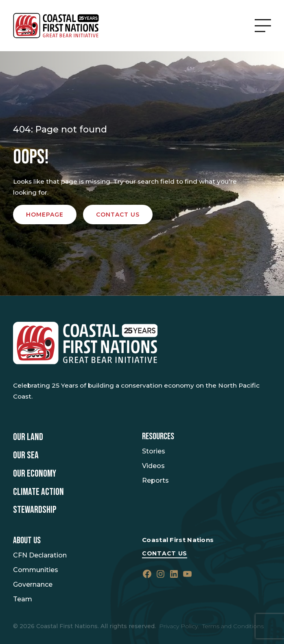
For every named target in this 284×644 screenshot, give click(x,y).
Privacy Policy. (179, 626)
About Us (27, 541)
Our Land (28, 437)
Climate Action (38, 492)
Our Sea (26, 455)
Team (23, 599)
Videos (153, 466)
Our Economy (35, 474)
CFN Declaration (40, 555)
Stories (154, 451)
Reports (155, 480)
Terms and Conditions (233, 626)
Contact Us (165, 553)
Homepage (45, 215)
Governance (33, 584)
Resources (158, 437)
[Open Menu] (263, 26)
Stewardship (35, 510)
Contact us (118, 215)
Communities (36, 570)
